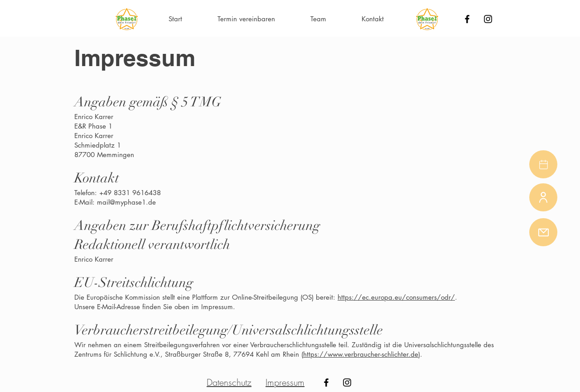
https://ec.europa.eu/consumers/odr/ (396, 297)
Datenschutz (229, 382)
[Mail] (543, 232)
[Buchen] (543, 164)
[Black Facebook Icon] (467, 19)
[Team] (543, 197)
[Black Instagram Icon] (488, 19)
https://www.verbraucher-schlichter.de (361, 354)
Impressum (285, 382)
